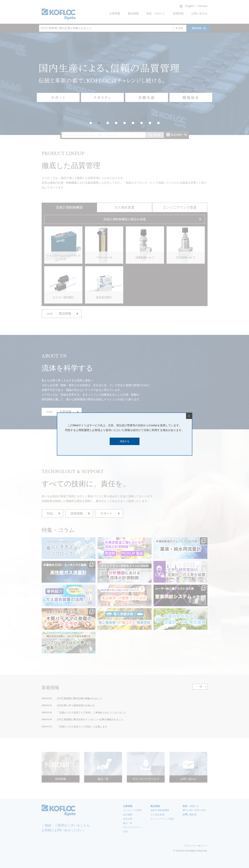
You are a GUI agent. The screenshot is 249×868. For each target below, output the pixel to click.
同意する (125, 441)
